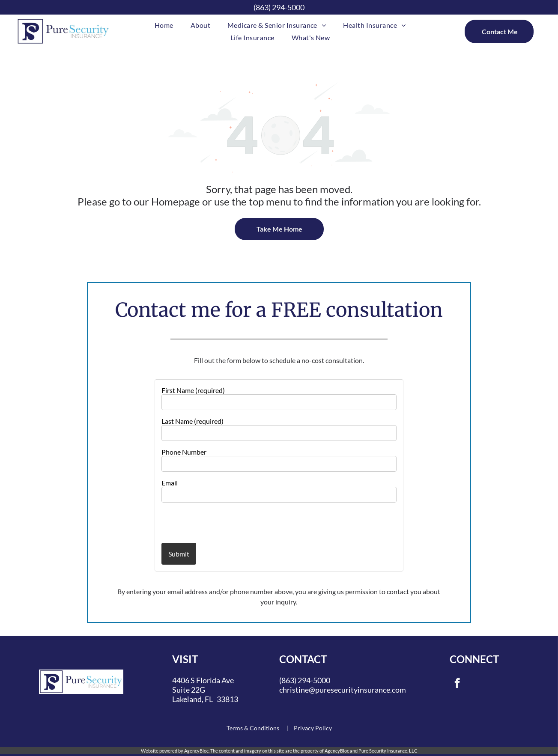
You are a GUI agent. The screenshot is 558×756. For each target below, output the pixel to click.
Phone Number (184, 452)
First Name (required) (193, 390)
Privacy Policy (313, 728)
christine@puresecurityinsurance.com (343, 690)
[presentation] (212, 522)
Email (170, 483)
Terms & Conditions (253, 728)
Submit (179, 554)
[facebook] (457, 684)
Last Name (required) (192, 421)
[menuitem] (164, 25)
